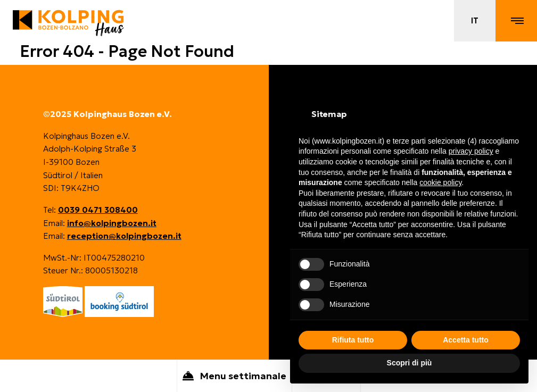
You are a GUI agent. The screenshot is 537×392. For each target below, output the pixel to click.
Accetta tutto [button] (466, 340)
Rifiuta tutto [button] (353, 340)
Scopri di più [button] (410, 363)
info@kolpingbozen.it (112, 223)
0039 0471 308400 (98, 210)
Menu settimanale (234, 377)
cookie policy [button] (440, 182)
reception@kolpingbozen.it (124, 236)
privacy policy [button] (471, 151)
